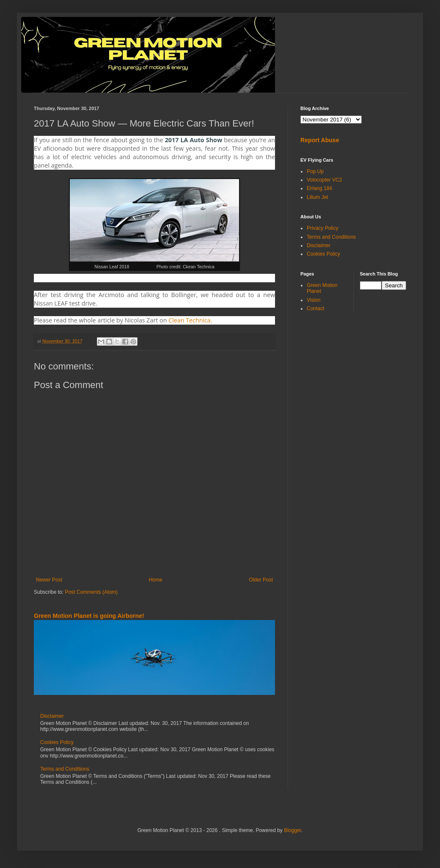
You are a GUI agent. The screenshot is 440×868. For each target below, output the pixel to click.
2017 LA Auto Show (194, 140)
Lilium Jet (318, 197)
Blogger (293, 830)
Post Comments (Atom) (91, 592)
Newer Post (49, 580)
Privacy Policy (323, 228)
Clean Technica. (190, 320)
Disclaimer (52, 716)
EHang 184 (319, 188)
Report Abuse (320, 140)
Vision (313, 300)
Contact (315, 309)
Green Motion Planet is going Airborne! (89, 616)
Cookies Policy (57, 742)
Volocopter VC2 (324, 180)
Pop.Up (315, 171)
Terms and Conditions (65, 769)
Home (156, 580)
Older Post (261, 580)
